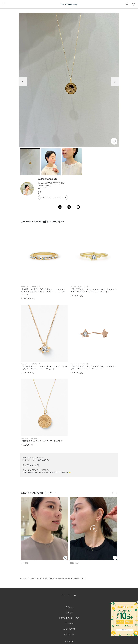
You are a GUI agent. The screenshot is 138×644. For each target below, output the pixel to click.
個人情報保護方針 (69, 629)
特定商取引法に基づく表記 (69, 618)
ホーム (22, 578)
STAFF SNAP (31, 578)
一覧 (112, 493)
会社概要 (69, 613)
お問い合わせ (69, 634)
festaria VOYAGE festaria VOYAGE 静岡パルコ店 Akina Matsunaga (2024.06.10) (61, 578)
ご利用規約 (69, 624)
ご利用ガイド (69, 607)
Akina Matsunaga (48, 179)
